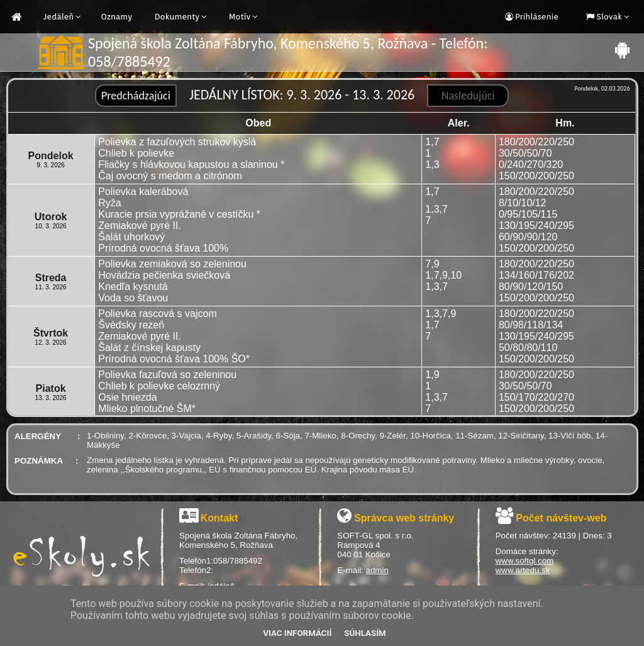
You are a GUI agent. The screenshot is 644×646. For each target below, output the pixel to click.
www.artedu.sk (523, 570)
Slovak (608, 17)
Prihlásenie (536, 17)
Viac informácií (297, 633)
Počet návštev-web (561, 518)
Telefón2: (196, 570)
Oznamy (116, 17)
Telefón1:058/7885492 (221, 561)
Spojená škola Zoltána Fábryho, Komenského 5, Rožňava (238, 540)
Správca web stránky (404, 518)
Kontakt (219, 518)
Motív (240, 17)
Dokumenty (177, 17)
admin (377, 570)
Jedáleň (58, 17)
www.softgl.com (525, 561)
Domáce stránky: (527, 551)
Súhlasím (365, 633)
